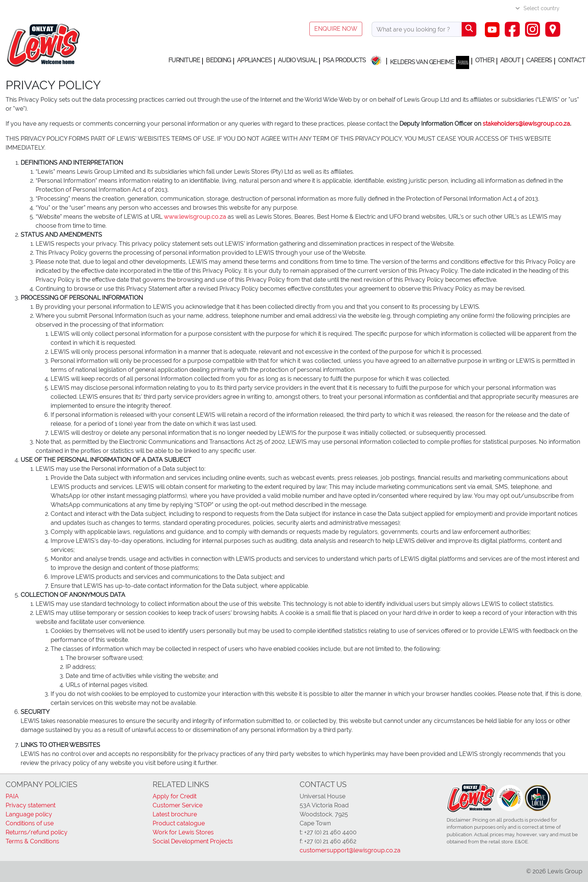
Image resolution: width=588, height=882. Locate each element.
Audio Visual (297, 60)
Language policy (29, 814)
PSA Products (344, 60)
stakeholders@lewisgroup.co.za (526, 124)
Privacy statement (31, 805)
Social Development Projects (193, 841)
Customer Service (178, 805)
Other (485, 60)
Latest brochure (175, 814)
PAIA (12, 796)
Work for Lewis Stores (183, 832)
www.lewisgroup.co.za (195, 217)
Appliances (254, 60)
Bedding (218, 60)
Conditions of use (30, 823)
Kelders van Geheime (430, 62)
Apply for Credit (175, 796)
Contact (572, 60)
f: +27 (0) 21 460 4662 (328, 841)
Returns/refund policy (37, 832)
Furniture (184, 60)
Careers (539, 60)
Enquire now (336, 29)
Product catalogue (179, 823)
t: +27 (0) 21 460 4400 (328, 832)
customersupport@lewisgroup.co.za (350, 850)
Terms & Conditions (32, 841)
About (510, 60)
